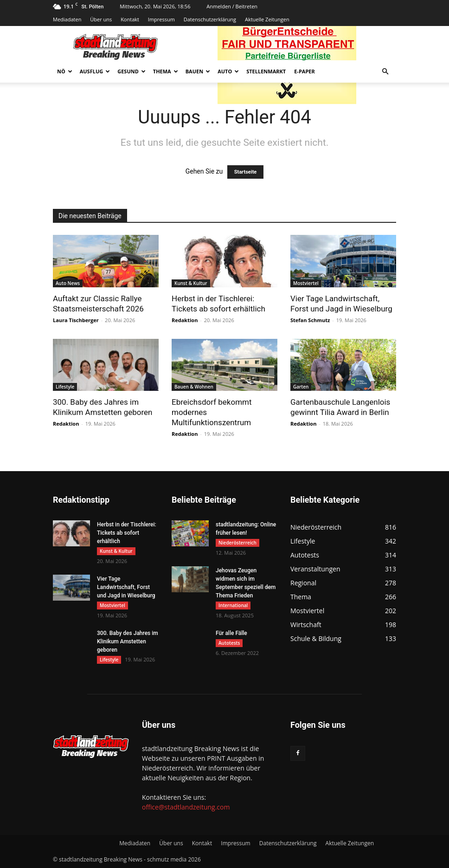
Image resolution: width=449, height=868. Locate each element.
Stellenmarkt (266, 71)
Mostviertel (306, 283)
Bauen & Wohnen (194, 387)
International (233, 605)
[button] (385, 72)
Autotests (229, 643)
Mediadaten (67, 19)
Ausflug (95, 71)
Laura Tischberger (76, 320)
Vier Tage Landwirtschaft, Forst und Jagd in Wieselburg (126, 587)
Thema (166, 71)
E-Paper (305, 71)
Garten (301, 387)
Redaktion (185, 320)
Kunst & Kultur (191, 283)
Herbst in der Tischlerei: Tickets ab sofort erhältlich (127, 533)
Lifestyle (65, 387)
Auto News (68, 283)
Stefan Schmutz (310, 320)
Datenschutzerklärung (210, 19)
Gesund (131, 71)
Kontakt (130, 19)
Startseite (246, 172)
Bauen (198, 71)
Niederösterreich (237, 543)
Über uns (101, 19)
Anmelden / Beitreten (232, 6)
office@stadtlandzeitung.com (186, 807)
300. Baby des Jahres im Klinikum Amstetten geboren (128, 641)
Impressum (161, 19)
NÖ (65, 71)
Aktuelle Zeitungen (267, 19)
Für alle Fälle (231, 633)
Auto (228, 71)
